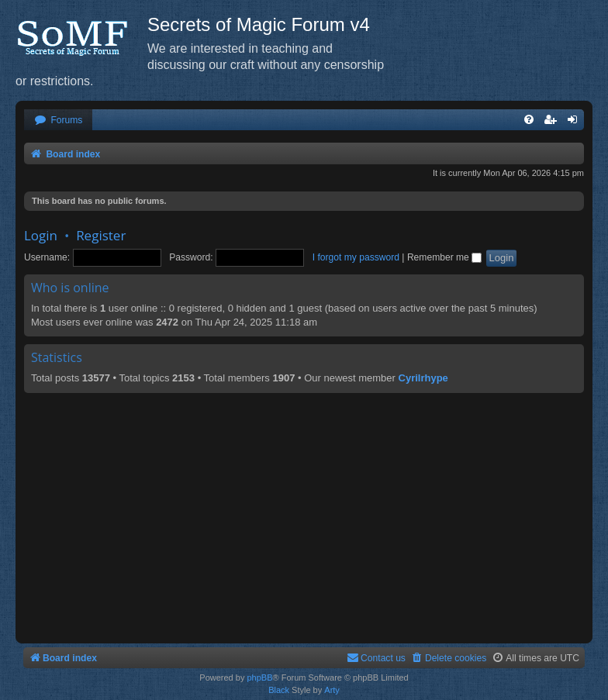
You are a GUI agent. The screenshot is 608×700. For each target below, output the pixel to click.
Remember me (444, 257)
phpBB (259, 678)
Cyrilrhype (423, 378)
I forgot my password (356, 257)
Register (101, 235)
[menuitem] (58, 121)
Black (279, 690)
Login (41, 235)
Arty (332, 690)
